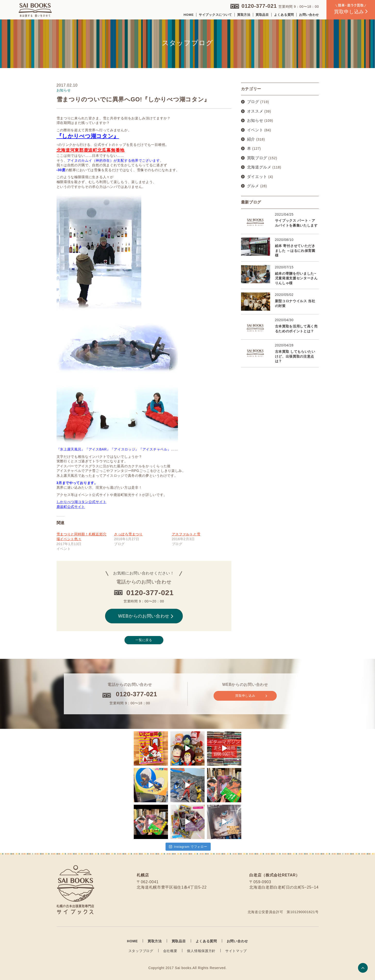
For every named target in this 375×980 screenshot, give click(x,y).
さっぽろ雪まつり (128, 534)
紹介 (251, 139)
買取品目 (262, 15)
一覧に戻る (144, 640)
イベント (255, 130)
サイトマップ (236, 951)
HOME (189, 15)
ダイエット (257, 177)
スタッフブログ (141, 951)
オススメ (255, 111)
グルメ (253, 186)
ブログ (253, 102)
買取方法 (244, 15)
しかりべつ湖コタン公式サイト (82, 502)
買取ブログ (257, 158)
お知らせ (255, 120)
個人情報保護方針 (201, 951)
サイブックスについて (215, 15)
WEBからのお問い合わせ (146, 616)
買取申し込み (251, 696)
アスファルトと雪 (186, 534)
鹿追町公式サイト (71, 507)
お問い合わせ (309, 15)
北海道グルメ (259, 167)
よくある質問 (284, 15)
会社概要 (170, 951)
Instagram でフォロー (188, 847)
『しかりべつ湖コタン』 (88, 136)
